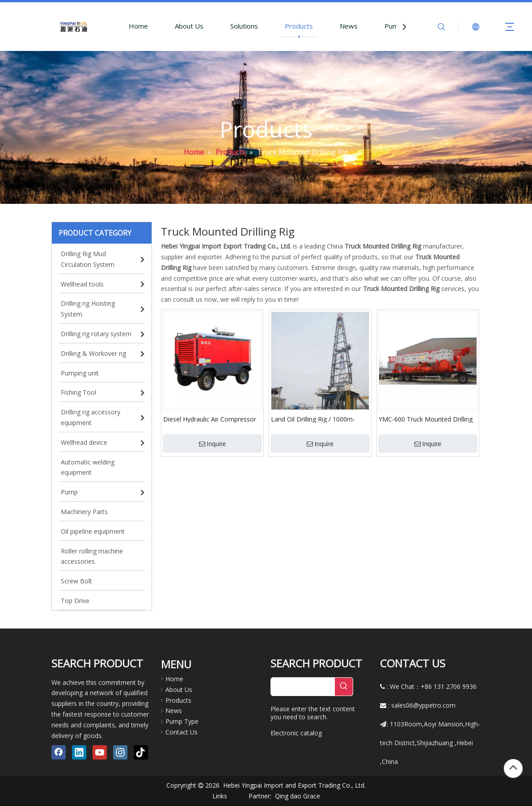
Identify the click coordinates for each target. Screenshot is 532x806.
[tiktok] (141, 752)
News (349, 26)
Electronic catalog (296, 733)
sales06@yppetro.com (423, 705)
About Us (189, 26)
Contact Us (182, 732)
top (513, 768)
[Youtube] (100, 752)
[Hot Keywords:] (344, 687)
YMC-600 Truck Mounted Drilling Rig (426, 419)
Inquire (213, 444)
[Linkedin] (79, 752)
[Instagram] (120, 752)
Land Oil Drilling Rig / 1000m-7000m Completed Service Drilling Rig (320, 419)
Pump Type (182, 721)
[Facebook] (59, 752)
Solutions (244, 26)
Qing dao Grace (298, 796)
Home (138, 26)
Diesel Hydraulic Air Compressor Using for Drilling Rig (210, 419)
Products (299, 26)
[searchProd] (303, 687)
